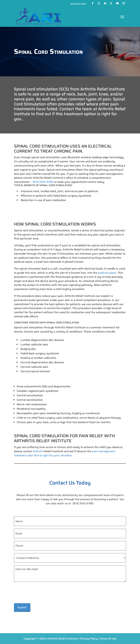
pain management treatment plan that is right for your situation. (65, 453)
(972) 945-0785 (78, 4)
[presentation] (40, 593)
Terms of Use (108, 639)
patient (114, 499)
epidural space (107, 273)
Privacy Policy (89, 639)
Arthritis (38, 451)
